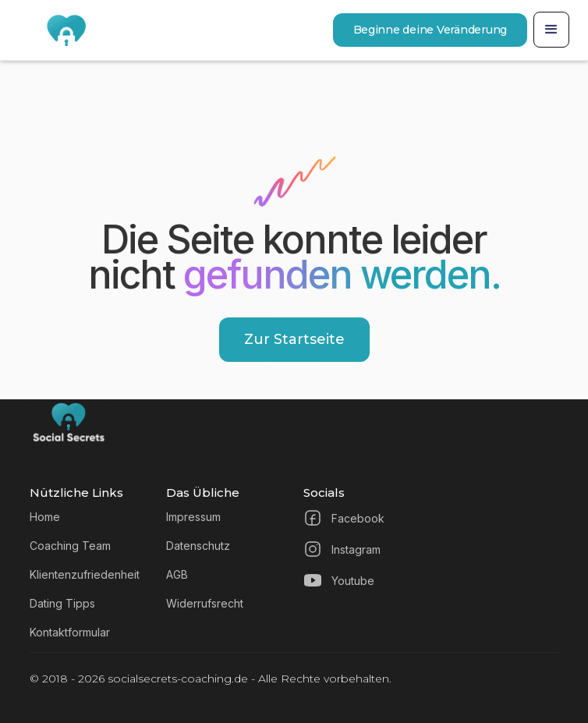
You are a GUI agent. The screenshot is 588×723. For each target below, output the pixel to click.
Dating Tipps (62, 603)
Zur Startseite (294, 339)
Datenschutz (198, 546)
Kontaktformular (70, 632)
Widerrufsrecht (205, 603)
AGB (177, 574)
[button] (551, 30)
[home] (54, 30)
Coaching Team (70, 546)
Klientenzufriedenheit (85, 574)
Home (45, 517)
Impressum (193, 517)
